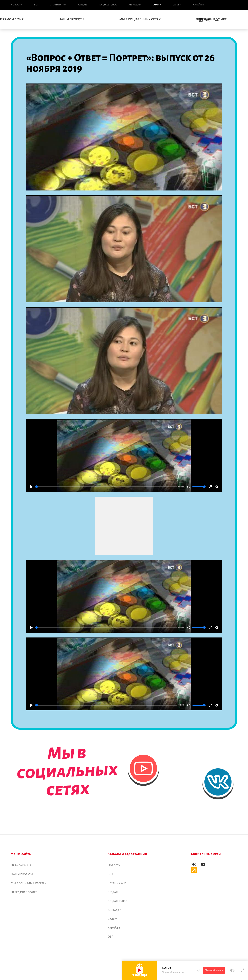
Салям (177, 5)
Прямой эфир (21, 865)
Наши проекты (71, 19)
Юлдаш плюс (108, 5)
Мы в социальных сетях (140, 19)
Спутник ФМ (58, 5)
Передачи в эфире (211, 19)
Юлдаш (83, 5)
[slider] (106, 487)
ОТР (110, 937)
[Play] (31, 487)
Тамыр (157, 5)
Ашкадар (134, 5)
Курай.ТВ (198, 5)
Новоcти (16, 5)
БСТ (36, 5)
